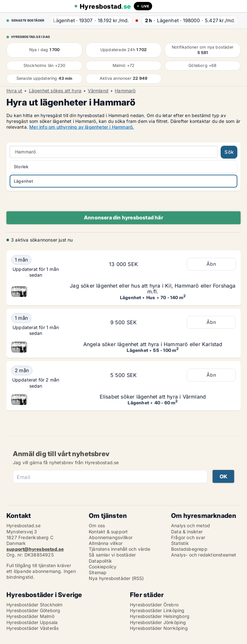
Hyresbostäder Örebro (154, 605)
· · (87, 20)
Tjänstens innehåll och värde (120, 549)
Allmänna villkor (106, 543)
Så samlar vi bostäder (112, 555)
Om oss (97, 525)
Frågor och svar (188, 537)
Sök (229, 152)
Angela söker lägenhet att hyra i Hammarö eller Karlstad (153, 344)
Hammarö (125, 91)
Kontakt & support (108, 532)
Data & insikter (187, 532)
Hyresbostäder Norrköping (159, 628)
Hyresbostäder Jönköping (158, 622)
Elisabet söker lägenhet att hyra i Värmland (153, 397)
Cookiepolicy (103, 567)
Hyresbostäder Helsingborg (160, 616)
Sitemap (98, 572)
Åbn (211, 264)
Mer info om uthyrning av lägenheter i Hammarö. (82, 127)
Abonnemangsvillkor (111, 537)
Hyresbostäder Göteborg (33, 610)
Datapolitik (100, 561)
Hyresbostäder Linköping (157, 610)
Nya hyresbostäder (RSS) (116, 578)
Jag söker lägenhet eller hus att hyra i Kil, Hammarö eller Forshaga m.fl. (153, 289)
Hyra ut (14, 91)
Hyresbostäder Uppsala (32, 622)
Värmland (98, 91)
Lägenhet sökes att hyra (55, 91)
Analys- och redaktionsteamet (204, 555)
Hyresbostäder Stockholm (35, 605)
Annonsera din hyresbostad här (123, 217)
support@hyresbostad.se (35, 549)
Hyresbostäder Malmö (30, 616)
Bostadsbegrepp (189, 549)
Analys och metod (191, 525)
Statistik (180, 543)
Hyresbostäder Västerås (32, 628)
